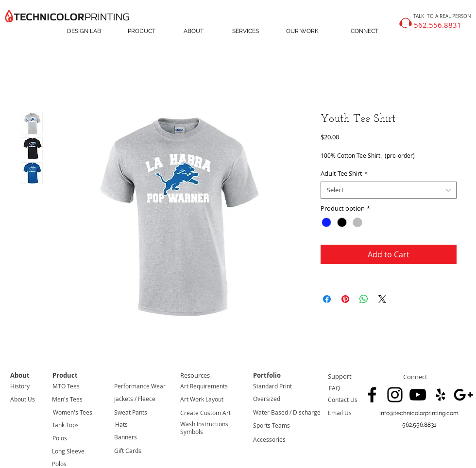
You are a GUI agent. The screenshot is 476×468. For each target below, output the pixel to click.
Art (184, 386)
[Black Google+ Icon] (463, 395)
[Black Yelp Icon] (441, 395)
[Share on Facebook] (327, 299)
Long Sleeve (68, 451)
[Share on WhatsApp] (364, 299)
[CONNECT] (365, 31)
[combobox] (389, 190)
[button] (419, 425)
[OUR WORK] (302, 31)
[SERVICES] (246, 31)
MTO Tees (66, 386)
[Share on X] (382, 299)
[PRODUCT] (141, 31)
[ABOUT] (194, 31)
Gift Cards (128, 451)
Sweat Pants (131, 412)
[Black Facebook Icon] (372, 395)
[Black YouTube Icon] (418, 395)
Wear (158, 386)
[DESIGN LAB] (84, 31)
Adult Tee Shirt (344, 174)
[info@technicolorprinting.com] (419, 413)
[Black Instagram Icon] (395, 395)
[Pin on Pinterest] (345, 299)
